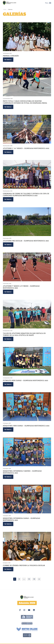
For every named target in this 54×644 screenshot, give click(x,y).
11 (29, 579)
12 (34, 579)
